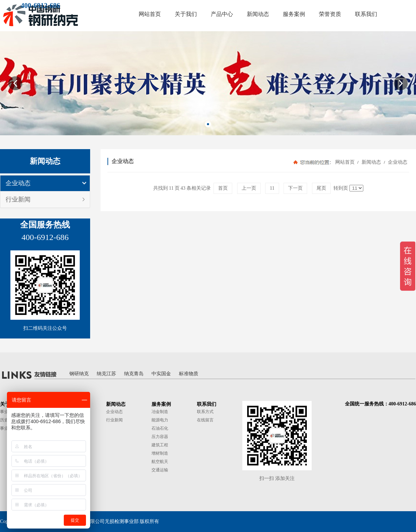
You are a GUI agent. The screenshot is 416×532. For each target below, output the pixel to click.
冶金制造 (160, 412)
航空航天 (160, 462)
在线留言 (205, 420)
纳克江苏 (106, 374)
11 (272, 188)
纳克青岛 (134, 374)
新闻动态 (371, 162)
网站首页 (345, 162)
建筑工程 (160, 445)
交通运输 (160, 470)
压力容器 (160, 437)
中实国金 (161, 374)
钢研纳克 (79, 374)
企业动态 (18, 183)
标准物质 (189, 374)
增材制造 (160, 453)
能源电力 (160, 420)
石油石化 (160, 428)
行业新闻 (18, 199)
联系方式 (205, 412)
